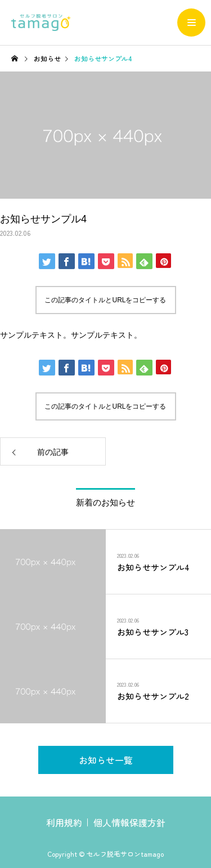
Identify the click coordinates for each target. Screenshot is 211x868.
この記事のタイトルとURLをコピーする (105, 300)
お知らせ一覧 (106, 760)
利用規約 (64, 822)
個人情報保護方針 (129, 822)
